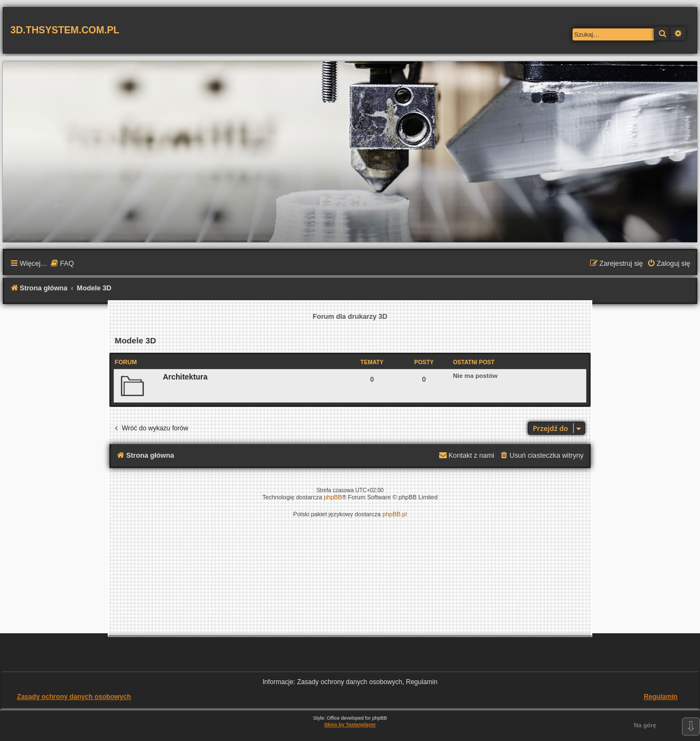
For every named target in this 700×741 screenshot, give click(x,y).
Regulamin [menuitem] (661, 697)
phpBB (333, 497)
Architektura (185, 377)
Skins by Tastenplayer (350, 725)
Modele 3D (136, 340)
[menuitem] (62, 264)
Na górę (645, 725)
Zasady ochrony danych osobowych (74, 697)
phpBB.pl (395, 514)
